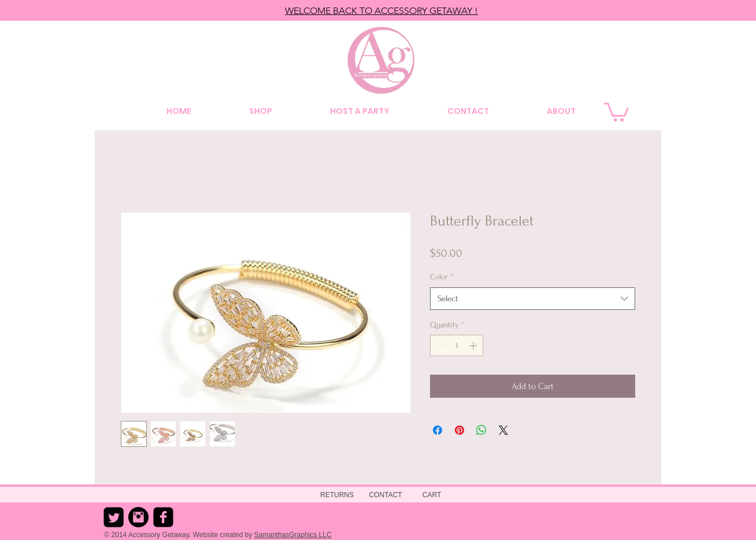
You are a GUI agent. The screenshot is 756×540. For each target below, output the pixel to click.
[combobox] (533, 299)
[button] (616, 111)
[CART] (432, 495)
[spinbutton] (457, 345)
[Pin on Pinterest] (459, 430)
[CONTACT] (386, 495)
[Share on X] (503, 430)
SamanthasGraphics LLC (293, 535)
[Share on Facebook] (438, 430)
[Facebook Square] (163, 517)
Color (442, 277)
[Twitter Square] (114, 517)
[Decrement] (439, 345)
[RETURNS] (337, 495)
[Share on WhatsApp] (481, 430)
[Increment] (474, 345)
